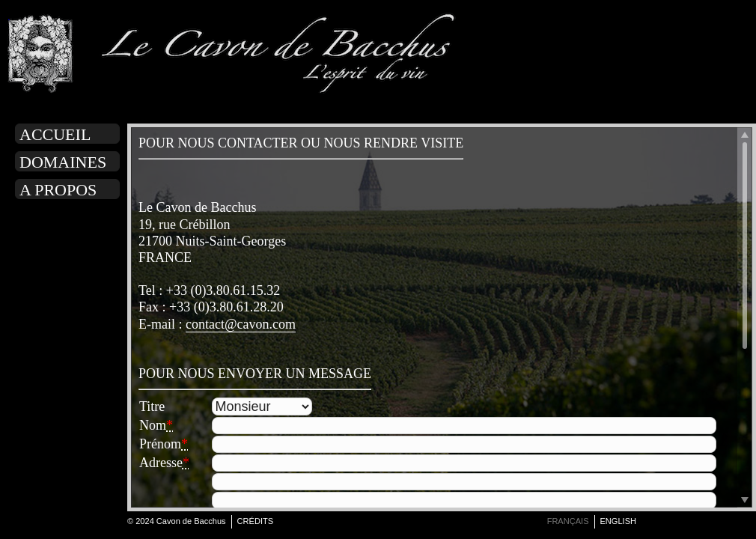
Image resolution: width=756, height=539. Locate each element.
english (619, 521)
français (568, 521)
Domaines (63, 162)
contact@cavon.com (241, 324)
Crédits (256, 521)
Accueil (55, 134)
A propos (58, 190)
